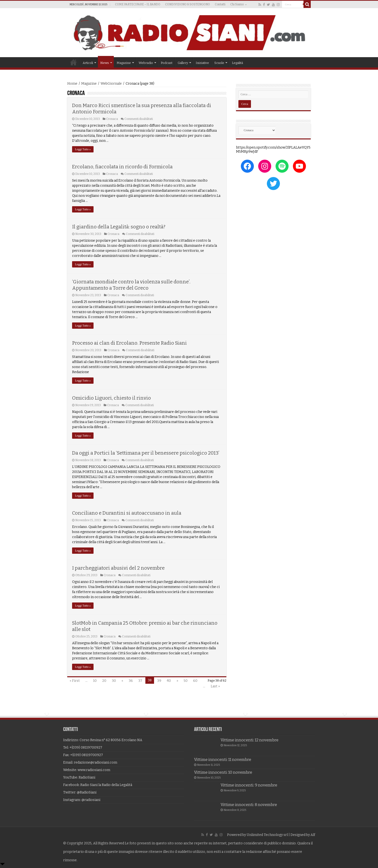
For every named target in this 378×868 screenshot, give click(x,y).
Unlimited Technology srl (267, 835)
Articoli (88, 63)
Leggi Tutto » (83, 149)
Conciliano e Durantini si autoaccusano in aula (127, 513)
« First (75, 681)
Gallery (183, 63)
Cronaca (112, 119)
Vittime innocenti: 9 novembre (249, 785)
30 (114, 681)
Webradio (146, 63)
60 (195, 681)
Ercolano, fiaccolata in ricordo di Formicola (122, 167)
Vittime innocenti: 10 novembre (223, 772)
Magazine (124, 63)
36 (131, 681)
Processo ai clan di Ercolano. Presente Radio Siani (129, 343)
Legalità (237, 63)
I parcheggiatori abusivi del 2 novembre (118, 568)
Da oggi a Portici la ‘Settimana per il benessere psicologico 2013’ (146, 453)
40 (169, 681)
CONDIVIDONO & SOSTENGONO (188, 4)
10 (95, 681)
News (105, 63)
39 (159, 681)
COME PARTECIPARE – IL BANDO (138, 4)
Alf (313, 835)
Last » (215, 686)
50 (186, 681)
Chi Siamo (237, 4)
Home (74, 62)
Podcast (167, 63)
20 (104, 681)
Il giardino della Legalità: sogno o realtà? (119, 227)
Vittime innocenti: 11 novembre (223, 760)
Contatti (220, 4)
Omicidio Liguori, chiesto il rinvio (111, 398)
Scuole (219, 63)
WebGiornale (111, 84)
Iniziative (202, 63)
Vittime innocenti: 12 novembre (250, 740)
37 (140, 681)
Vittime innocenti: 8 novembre (249, 805)
